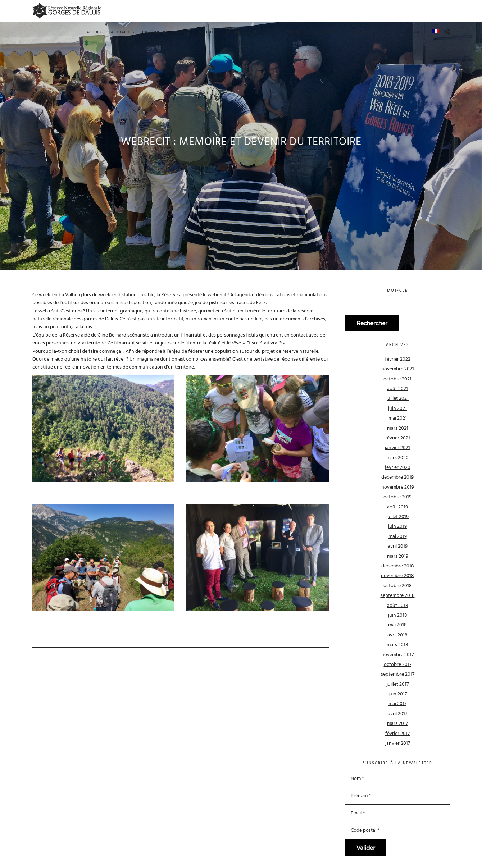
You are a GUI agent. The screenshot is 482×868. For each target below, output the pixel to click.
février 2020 (397, 468)
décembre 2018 (398, 566)
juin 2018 (398, 615)
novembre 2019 (398, 487)
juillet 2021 (397, 399)
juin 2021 (397, 409)
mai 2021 (398, 418)
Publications (356, 32)
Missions (235, 32)
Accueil (94, 32)
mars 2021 (398, 428)
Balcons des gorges (163, 32)
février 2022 (398, 359)
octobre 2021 (397, 379)
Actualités (122, 32)
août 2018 (398, 606)
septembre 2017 (398, 674)
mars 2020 (397, 458)
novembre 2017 (397, 655)
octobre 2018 (398, 586)
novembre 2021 (398, 369)
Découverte (265, 32)
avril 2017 (397, 714)
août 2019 (397, 507)
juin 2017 (398, 694)
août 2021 (397, 389)
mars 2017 (397, 724)
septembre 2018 (398, 596)
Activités (208, 32)
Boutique (388, 32)
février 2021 (398, 438)
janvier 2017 (398, 743)
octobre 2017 (398, 665)
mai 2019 (398, 537)
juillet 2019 (397, 517)
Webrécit (324, 32)
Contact (415, 32)
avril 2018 (397, 635)
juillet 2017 (398, 684)
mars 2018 (397, 645)
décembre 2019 (397, 477)
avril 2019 (398, 546)
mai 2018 (397, 625)
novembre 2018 (397, 576)
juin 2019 (397, 527)
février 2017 (397, 734)
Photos (293, 32)
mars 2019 (398, 556)
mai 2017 (397, 704)
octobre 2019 (397, 497)
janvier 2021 (397, 448)
